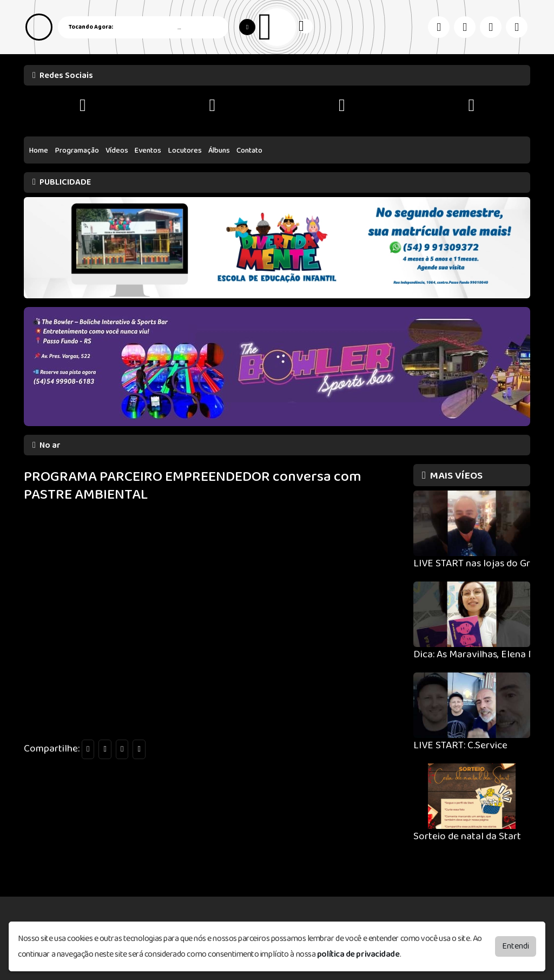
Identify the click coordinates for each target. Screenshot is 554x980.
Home (39, 151)
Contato (249, 151)
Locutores (185, 151)
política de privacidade (358, 954)
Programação (77, 151)
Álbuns (219, 151)
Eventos (148, 151)
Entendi (516, 946)
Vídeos (117, 151)
